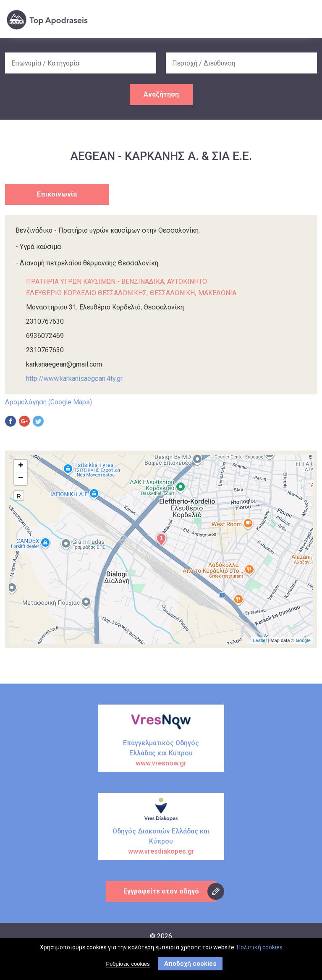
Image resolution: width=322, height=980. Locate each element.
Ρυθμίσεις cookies (128, 964)
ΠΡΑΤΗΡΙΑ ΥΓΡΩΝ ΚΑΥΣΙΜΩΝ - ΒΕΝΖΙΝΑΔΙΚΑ (95, 282)
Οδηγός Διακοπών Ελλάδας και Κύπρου (161, 842)
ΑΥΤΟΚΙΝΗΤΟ (187, 282)
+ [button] (21, 466)
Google (303, 640)
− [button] (21, 479)
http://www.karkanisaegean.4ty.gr (74, 379)
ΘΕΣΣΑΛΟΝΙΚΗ (172, 293)
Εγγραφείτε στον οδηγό (161, 891)
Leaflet (260, 640)
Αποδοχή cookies (190, 964)
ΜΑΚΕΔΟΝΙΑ (217, 293)
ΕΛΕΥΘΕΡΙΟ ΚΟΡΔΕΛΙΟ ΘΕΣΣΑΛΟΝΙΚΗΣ (86, 293)
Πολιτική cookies (260, 947)
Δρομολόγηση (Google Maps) (48, 402)
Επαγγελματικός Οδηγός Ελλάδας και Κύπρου (161, 754)
